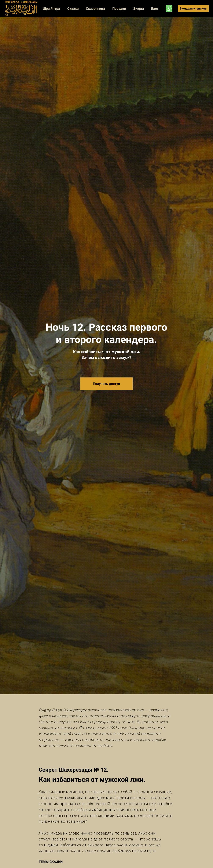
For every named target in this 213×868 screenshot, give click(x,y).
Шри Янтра (52, 9)
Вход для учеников (193, 8)
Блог (155, 9)
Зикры (139, 9)
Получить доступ (106, 384)
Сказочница (96, 9)
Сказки (73, 9)
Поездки (120, 9)
